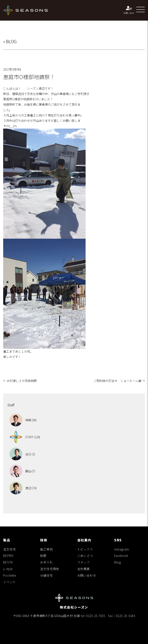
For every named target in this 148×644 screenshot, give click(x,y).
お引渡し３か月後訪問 (20, 381)
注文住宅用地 (50, 569)
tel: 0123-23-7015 (93, 616)
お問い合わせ (87, 575)
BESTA (8, 562)
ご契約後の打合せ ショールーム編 (119, 381)
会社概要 (84, 569)
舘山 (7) (22, 471)
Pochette (10, 575)
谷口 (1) (22, 454)
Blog (118, 562)
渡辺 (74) (23, 488)
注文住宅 (9, 549)
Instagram (122, 549)
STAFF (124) (25, 437)
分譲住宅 (46, 575)
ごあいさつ (85, 556)
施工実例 (46, 549)
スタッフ (84, 562)
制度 (43, 556)
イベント (9, 582)
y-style (8, 569)
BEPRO (8, 556)
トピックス (85, 549)
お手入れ (46, 562)
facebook (121, 556)
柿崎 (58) (23, 420)
